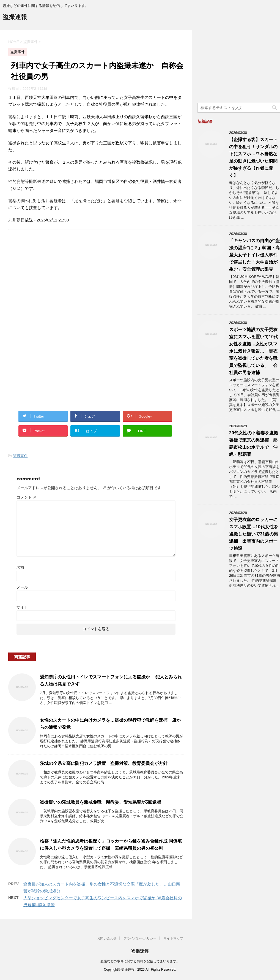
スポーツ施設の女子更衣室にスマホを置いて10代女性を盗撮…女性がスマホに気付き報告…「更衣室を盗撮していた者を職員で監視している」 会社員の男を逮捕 (254, 351)
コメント (27, 497)
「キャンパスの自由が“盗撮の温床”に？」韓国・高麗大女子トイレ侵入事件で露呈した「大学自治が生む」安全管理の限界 (254, 255)
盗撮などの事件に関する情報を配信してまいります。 (140, 961)
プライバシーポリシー (140, 938)
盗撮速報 (15, 17)
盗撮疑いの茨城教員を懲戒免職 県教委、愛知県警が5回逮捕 (101, 802)
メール (22, 587)
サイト (22, 607)
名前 (20, 567)
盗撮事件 (20, 456)
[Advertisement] (54, 286)
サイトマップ (173, 938)
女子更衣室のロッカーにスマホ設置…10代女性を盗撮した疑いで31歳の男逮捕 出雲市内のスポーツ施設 (254, 534)
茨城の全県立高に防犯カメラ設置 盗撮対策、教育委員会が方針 (104, 763)
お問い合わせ (107, 938)
